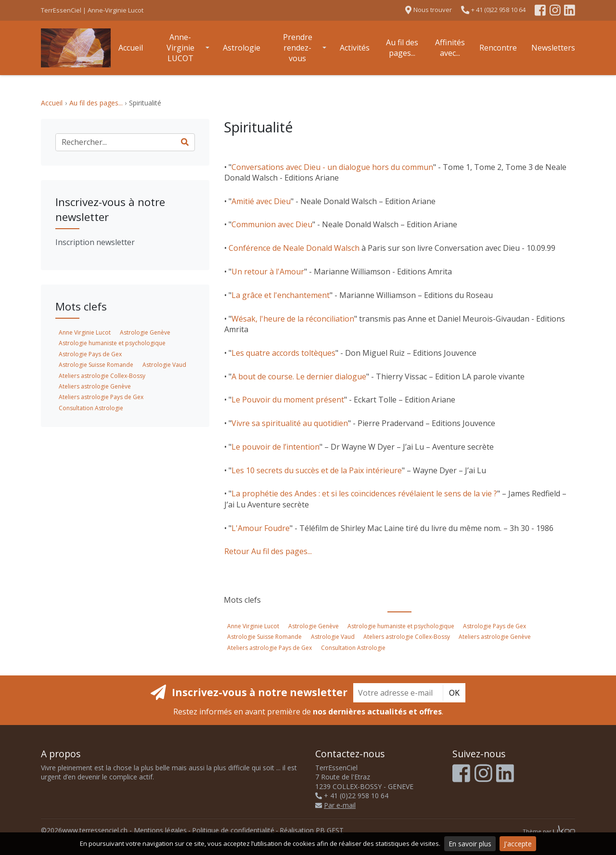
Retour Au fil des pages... (268, 551)
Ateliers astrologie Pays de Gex (269, 648)
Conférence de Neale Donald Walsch (294, 248)
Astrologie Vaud (333, 637)
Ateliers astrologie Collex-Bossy (407, 637)
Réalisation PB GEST (312, 830)
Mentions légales (160, 830)
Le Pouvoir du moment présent (288, 400)
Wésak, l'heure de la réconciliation (293, 319)
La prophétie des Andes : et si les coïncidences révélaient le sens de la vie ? (364, 493)
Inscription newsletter (95, 242)
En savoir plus (470, 844)
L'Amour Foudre (261, 528)
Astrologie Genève (314, 626)
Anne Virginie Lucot (253, 626)
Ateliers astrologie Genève (495, 637)
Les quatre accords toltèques (283, 353)
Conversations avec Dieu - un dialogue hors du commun (332, 167)
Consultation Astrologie (353, 648)
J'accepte (518, 844)
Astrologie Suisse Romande (264, 637)
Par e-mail (335, 805)
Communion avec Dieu (272, 224)
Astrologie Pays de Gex (494, 626)
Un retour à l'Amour (268, 272)
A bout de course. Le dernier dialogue (299, 376)
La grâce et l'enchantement (281, 295)
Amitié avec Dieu (261, 201)
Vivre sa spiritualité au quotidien (290, 423)
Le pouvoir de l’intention (276, 447)
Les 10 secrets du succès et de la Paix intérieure (317, 470)
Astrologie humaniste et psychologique (401, 626)
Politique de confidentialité (233, 830)
